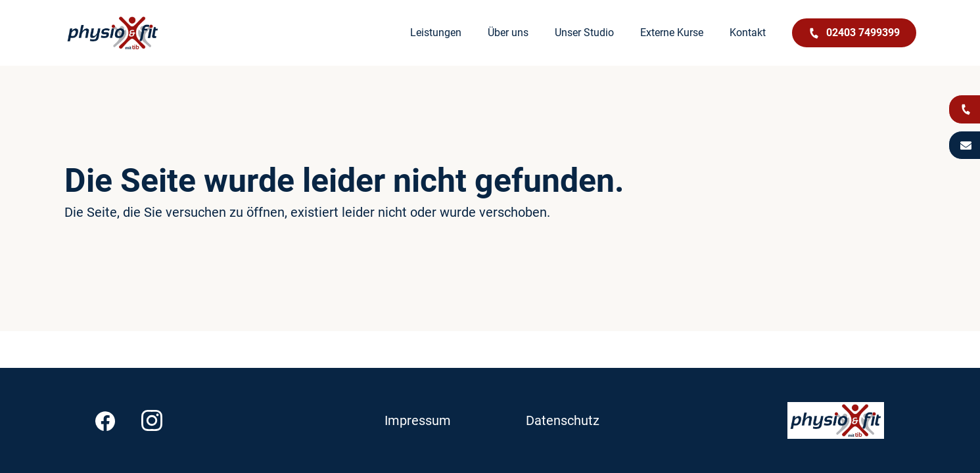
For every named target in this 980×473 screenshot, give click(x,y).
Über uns (508, 33)
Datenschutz (563, 420)
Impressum (418, 420)
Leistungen (436, 33)
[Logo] (113, 33)
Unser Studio (584, 33)
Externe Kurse (672, 33)
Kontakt (748, 33)
